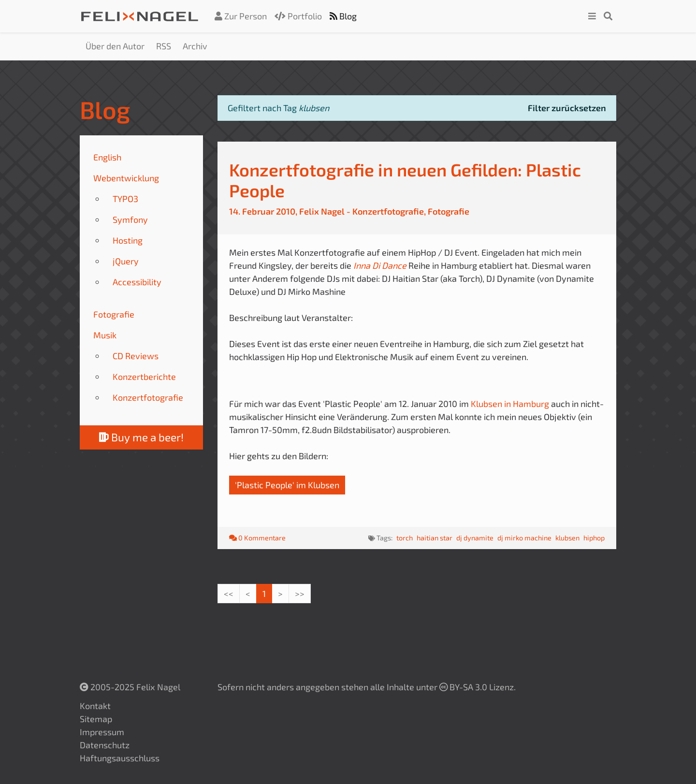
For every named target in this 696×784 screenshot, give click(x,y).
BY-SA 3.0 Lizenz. (478, 687)
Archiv (195, 46)
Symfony (130, 219)
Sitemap (96, 719)
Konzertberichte (144, 377)
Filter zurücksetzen (567, 108)
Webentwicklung (126, 178)
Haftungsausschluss (120, 758)
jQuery (126, 261)
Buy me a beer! (141, 437)
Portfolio (298, 16)
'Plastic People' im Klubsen (287, 485)
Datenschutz (105, 745)
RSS (164, 46)
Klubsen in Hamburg (510, 404)
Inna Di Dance (381, 265)
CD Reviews (136, 356)
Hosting (128, 240)
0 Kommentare (257, 538)
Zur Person (241, 16)
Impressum (102, 732)
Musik (105, 335)
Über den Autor (115, 46)
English (107, 157)
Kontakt (95, 706)
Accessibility (137, 282)
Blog (343, 16)
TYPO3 (125, 199)
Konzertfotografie (148, 397)
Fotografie (114, 314)
